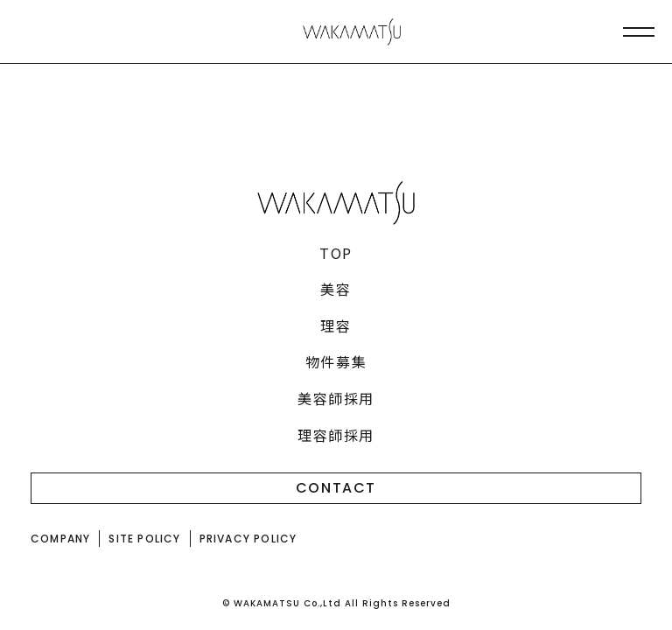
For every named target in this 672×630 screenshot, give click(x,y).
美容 (336, 289)
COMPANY (60, 539)
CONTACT (336, 488)
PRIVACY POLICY (248, 539)
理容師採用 (336, 435)
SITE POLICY (144, 539)
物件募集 (336, 361)
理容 (336, 325)
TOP (336, 253)
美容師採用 (336, 398)
